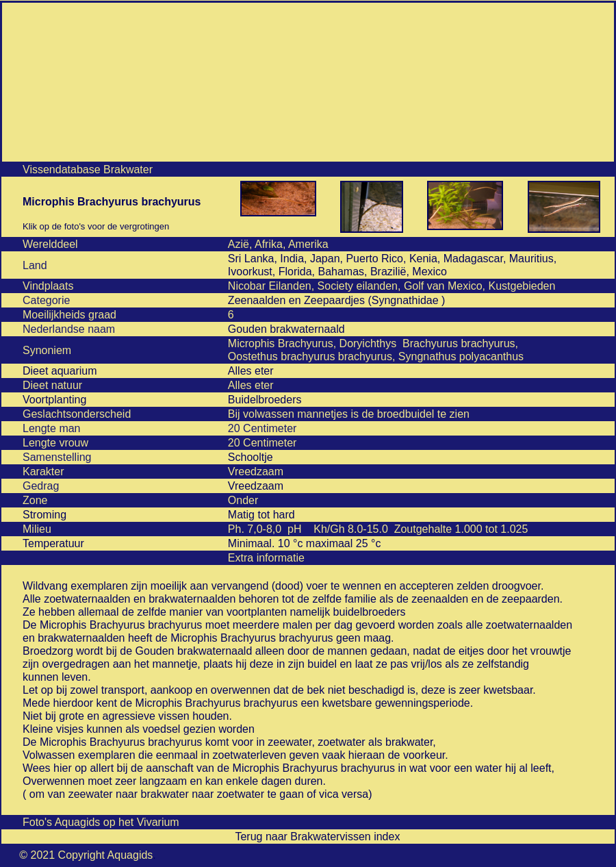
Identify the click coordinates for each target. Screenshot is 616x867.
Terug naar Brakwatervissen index (317, 837)
